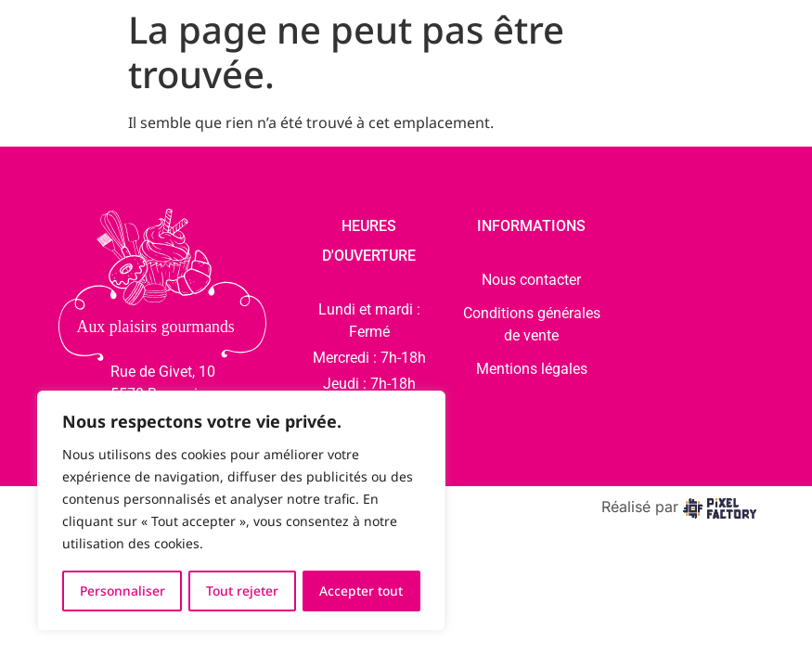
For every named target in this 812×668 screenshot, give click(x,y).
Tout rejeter (243, 591)
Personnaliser (122, 591)
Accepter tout (361, 591)
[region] (241, 511)
